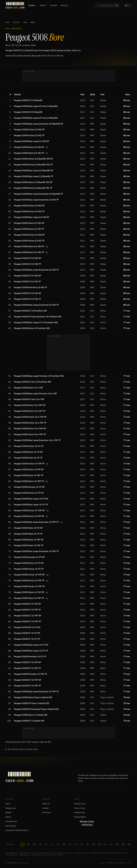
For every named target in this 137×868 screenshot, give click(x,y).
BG (117, 844)
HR (64, 844)
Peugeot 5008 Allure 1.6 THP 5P (29, 516)
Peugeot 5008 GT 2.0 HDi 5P (28, 258)
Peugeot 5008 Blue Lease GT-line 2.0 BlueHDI (36, 106)
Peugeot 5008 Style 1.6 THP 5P (29, 470)
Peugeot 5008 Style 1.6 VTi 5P (28, 452)
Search (8, 817)
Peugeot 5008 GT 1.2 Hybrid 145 (29, 721)
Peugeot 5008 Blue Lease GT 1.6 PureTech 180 (36, 323)
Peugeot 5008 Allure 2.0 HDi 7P (29, 153)
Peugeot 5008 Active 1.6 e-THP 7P (30, 423)
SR (58, 844)
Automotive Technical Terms (17, 830)
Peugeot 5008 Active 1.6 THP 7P (29, 464)
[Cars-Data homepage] (15, 5)
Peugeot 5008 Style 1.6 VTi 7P (28, 458)
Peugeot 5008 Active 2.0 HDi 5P (29, 130)
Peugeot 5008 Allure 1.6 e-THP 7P (30, 434)
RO (28, 844)
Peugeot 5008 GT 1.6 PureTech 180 (30, 311)
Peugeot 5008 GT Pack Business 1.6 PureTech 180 (38, 317)
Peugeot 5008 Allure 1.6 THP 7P (29, 481)
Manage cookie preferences (87, 823)
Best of (43, 5)
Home (7, 22)
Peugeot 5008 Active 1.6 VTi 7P (29, 446)
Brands (8, 812)
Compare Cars (11, 821)
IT (52, 844)
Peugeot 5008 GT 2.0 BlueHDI (28, 100)
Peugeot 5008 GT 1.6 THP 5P (28, 616)
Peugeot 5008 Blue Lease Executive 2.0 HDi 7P (36, 200)
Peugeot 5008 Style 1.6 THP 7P (29, 475)
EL (111, 844)
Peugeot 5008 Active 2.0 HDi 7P (29, 135)
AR (129, 844)
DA (123, 844)
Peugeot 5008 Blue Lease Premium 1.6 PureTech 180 (39, 376)
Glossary (64, 5)
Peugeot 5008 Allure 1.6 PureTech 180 (32, 328)
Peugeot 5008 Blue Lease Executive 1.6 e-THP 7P (37, 440)
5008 (25, 22)
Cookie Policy (80, 812)
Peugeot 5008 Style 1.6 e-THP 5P (30, 405)
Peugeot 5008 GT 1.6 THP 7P (27, 622)
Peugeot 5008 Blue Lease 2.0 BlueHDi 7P (34, 176)
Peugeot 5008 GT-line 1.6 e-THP (29, 399)
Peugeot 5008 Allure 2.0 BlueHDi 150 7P (33, 188)
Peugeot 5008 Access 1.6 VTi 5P (29, 487)
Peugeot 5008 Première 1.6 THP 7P (30, 674)
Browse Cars (11, 808)
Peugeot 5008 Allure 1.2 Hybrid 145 (31, 715)
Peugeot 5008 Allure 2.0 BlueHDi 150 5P (33, 182)
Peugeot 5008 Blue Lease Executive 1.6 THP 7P (36, 522)
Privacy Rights (80, 817)
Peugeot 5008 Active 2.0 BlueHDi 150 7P (33, 165)
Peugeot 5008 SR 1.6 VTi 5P (27, 627)
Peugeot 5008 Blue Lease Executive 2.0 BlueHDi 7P (38, 194)
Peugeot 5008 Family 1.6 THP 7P (29, 586)
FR (40, 844)
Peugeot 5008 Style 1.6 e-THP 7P (30, 411)
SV (105, 844)
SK (88, 844)
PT (70, 844)
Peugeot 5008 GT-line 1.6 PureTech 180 (32, 382)
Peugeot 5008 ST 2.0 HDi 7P (27, 282)
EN (23, 844)
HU (94, 844)
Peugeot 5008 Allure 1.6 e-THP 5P (30, 429)
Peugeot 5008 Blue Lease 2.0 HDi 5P (32, 141)
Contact (46, 808)
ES (46, 844)
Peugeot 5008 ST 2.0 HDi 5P (28, 276)
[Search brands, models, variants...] (107, 5)
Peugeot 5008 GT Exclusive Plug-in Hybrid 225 (36, 709)
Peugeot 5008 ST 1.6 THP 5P (28, 604)
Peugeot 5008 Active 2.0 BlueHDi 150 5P (33, 159)
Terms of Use (79, 808)
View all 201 (45, 742)
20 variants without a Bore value (23, 749)
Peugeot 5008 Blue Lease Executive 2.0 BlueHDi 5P (39, 124)
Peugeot (16, 22)
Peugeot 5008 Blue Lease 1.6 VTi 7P (31, 505)
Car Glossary (11, 826)
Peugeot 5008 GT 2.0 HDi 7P (27, 264)
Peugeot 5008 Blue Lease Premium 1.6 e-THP (35, 394)
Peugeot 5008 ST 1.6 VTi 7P (27, 639)
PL (76, 844)
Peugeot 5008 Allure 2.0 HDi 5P (29, 147)
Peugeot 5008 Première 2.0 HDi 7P (30, 287)
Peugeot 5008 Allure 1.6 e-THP (28, 388)
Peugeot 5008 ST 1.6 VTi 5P (27, 633)
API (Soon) (47, 812)
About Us (46, 804)
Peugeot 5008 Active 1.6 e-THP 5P (30, 417)
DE (34, 844)
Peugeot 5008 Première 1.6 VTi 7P (30, 657)
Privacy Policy (80, 804)
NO (100, 844)
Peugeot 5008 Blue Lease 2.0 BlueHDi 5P (34, 171)
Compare (53, 5)
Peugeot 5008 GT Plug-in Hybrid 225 (32, 703)
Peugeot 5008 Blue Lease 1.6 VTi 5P (31, 499)
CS (82, 844)
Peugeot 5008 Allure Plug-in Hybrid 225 (33, 697)
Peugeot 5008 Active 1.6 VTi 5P (29, 493)
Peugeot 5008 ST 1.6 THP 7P (27, 610)
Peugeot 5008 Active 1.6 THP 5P (29, 511)
